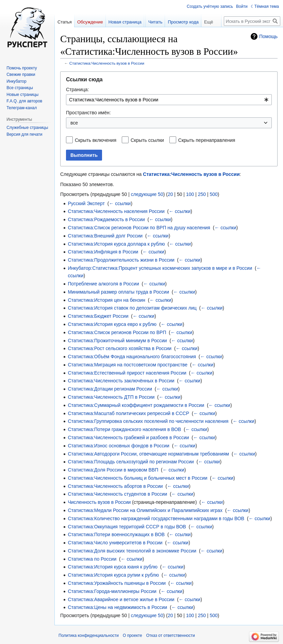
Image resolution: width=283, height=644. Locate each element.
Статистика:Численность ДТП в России (111, 397)
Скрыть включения (96, 140)
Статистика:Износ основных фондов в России (119, 446)
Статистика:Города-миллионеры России (112, 591)
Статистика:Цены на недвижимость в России (117, 607)
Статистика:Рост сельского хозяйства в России (120, 348)
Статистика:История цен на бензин (106, 300)
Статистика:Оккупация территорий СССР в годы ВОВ (127, 527)
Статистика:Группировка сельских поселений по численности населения (148, 421)
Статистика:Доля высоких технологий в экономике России (132, 551)
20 (170, 194)
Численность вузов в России (99, 502)
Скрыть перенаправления (207, 140)
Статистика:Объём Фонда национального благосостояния (132, 357)
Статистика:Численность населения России (116, 211)
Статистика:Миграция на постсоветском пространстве (128, 365)
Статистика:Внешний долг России (105, 236)
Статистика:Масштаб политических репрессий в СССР (128, 413)
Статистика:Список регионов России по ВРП (117, 332)
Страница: (77, 89)
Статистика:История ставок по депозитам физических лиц (132, 308)
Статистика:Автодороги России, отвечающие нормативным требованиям (148, 454)
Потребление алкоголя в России (103, 284)
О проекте (132, 635)
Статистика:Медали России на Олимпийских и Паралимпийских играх (145, 510)
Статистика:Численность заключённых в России (121, 381)
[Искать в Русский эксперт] (252, 21)
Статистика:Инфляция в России (103, 252)
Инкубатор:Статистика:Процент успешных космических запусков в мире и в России (160, 268)
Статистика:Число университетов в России (115, 543)
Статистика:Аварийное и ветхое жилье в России (121, 599)
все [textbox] (74, 123)
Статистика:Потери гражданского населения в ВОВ (124, 429)
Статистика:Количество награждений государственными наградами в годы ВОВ (156, 518)
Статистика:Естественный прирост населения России (127, 373)
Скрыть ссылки (147, 140)
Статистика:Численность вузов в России (107, 63)
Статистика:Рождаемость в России (106, 219)
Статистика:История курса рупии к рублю (113, 575)
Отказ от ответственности (171, 635)
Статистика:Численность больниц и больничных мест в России (137, 478)
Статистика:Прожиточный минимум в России (117, 341)
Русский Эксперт (86, 203)
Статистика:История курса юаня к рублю (113, 567)
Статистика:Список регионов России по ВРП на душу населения (139, 228)
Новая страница (125, 22)
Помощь (268, 36)
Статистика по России (92, 559)
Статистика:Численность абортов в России (115, 486)
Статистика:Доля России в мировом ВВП (113, 470)
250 (202, 194)
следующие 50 (147, 194)
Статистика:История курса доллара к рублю (116, 244)
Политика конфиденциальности (89, 635)
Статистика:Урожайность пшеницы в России (117, 583)
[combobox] (169, 100)
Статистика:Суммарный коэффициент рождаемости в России (136, 405)
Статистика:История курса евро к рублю (112, 324)
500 (213, 194)
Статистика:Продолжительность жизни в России (121, 260)
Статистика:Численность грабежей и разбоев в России (128, 437)
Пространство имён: (88, 113)
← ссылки (120, 203)
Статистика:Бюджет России (98, 316)
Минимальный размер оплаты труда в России (118, 292)
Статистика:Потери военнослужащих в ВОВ (116, 534)
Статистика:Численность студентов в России (117, 494)
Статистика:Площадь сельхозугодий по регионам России (131, 462)
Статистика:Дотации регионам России (110, 389)
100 (190, 194)
